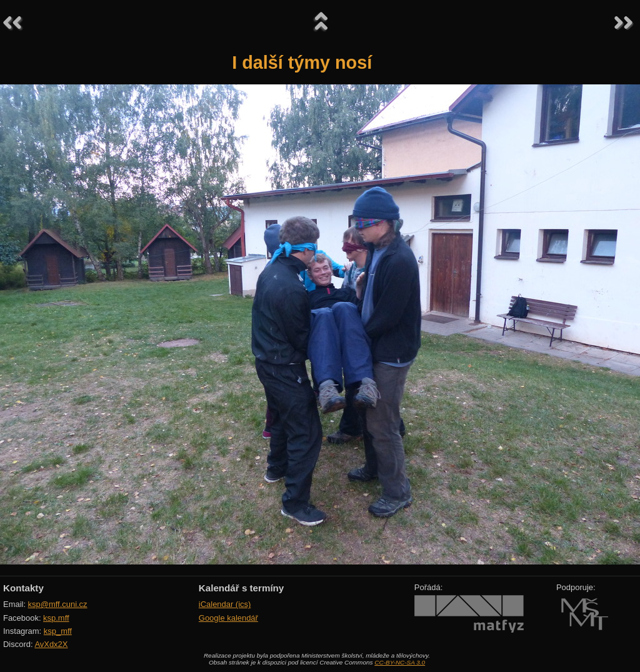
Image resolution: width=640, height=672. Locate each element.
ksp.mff (56, 618)
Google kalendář (228, 618)
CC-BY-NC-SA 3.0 (400, 662)
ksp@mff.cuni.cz (58, 604)
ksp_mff (58, 631)
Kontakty (23, 588)
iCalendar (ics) (225, 604)
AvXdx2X (51, 644)
